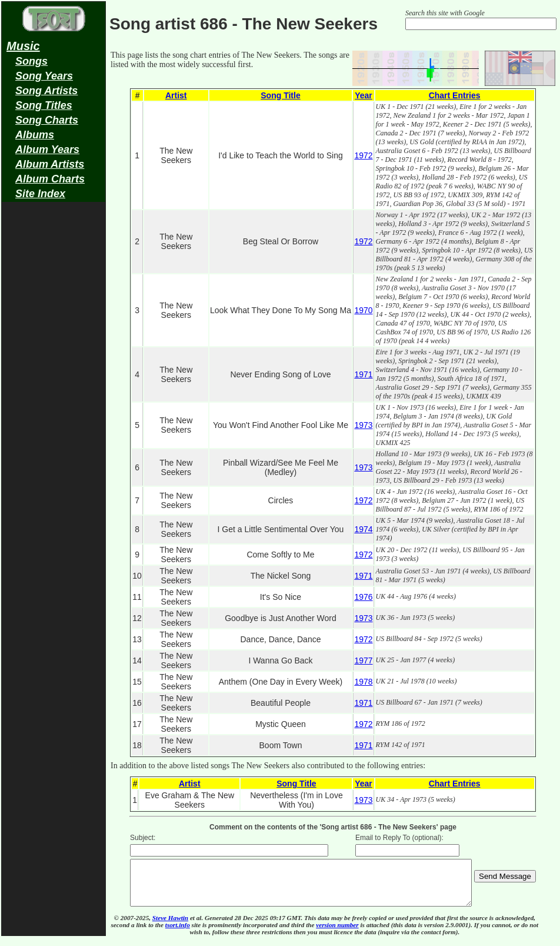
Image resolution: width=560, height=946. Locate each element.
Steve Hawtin (170, 927)
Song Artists (46, 91)
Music (23, 46)
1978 (363, 682)
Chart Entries (455, 95)
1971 (363, 374)
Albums (35, 135)
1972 (363, 155)
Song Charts (47, 120)
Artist (176, 95)
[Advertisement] (54, 392)
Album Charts (50, 179)
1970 (363, 310)
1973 (363, 425)
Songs (31, 61)
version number (337, 934)
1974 (363, 529)
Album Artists (50, 164)
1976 (363, 597)
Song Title (280, 95)
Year (364, 95)
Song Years (44, 76)
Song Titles (44, 105)
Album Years (47, 150)
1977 (363, 660)
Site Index (40, 194)
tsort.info (178, 934)
